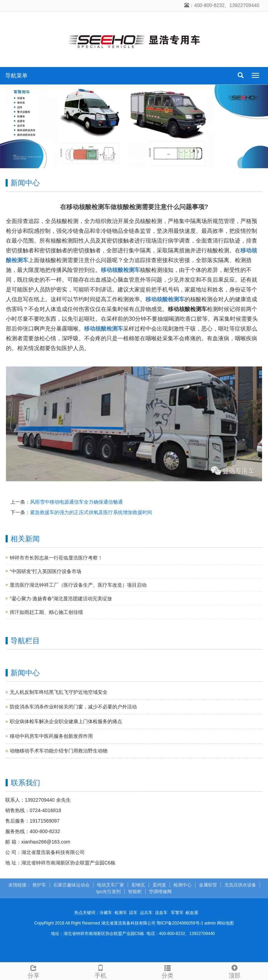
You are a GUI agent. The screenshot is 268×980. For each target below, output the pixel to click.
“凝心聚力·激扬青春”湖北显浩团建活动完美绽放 (61, 599)
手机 (100, 971)
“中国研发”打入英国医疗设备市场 (46, 571)
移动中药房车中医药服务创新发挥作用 (51, 736)
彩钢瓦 (138, 885)
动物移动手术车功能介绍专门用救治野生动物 (59, 751)
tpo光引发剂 (109, 892)
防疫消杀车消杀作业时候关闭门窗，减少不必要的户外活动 (73, 707)
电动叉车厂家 (111, 885)
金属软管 (208, 885)
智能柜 (135, 892)
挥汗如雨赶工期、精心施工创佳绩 (46, 612)
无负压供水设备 (240, 885)
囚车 (133, 913)
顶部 (234, 971)
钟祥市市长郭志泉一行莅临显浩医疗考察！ (56, 558)
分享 (33, 971)
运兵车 (146, 913)
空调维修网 (160, 892)
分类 (167, 971)
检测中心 (183, 885)
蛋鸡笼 (159, 885)
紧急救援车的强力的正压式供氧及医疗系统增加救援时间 (91, 512)
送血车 (161, 913)
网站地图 (225, 923)
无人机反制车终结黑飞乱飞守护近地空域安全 (59, 692)
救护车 (39, 885)
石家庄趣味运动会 (72, 885)
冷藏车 (106, 913)
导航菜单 (16, 76)
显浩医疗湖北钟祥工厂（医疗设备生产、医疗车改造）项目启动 (78, 585)
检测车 (121, 913)
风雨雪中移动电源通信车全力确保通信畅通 (76, 502)
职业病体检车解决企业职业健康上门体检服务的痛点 (66, 721)
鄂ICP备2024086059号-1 (180, 923)
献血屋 (192, 913)
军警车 (177, 913)
